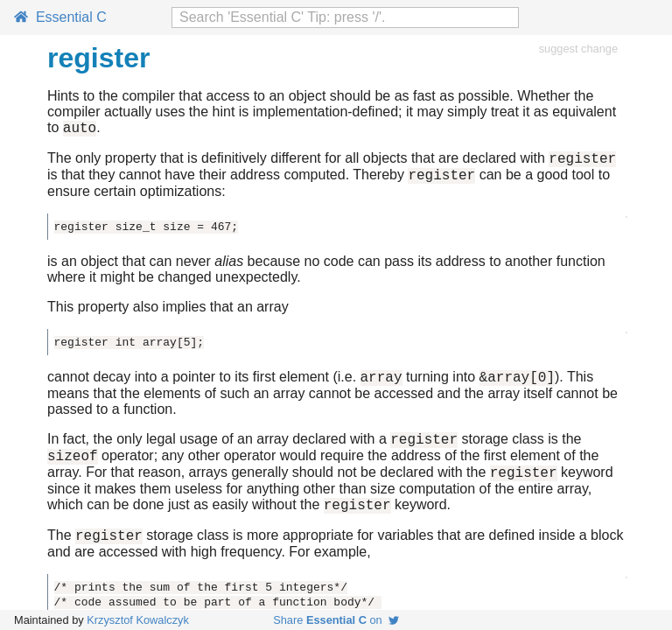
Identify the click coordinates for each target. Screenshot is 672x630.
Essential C (60, 17)
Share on (336, 620)
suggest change (578, 49)
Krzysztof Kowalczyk (138, 620)
